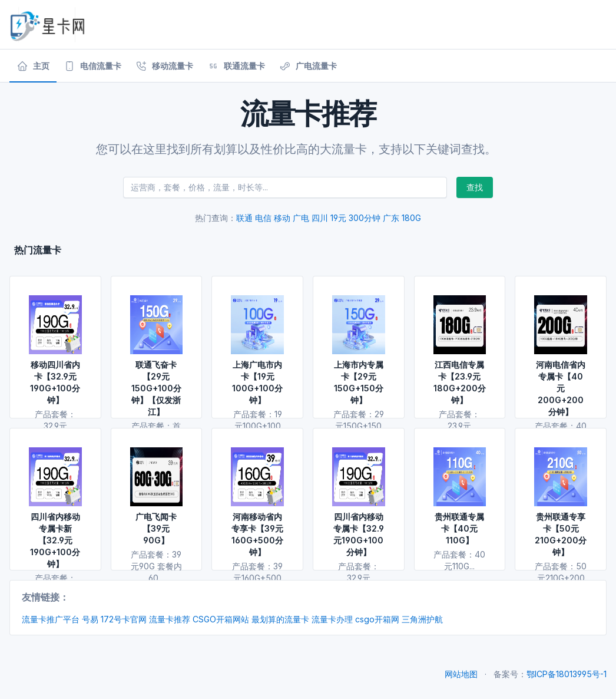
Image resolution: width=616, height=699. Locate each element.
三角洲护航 (422, 619)
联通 (244, 218)
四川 (320, 218)
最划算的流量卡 (280, 619)
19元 (338, 218)
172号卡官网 (124, 619)
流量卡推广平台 (51, 619)
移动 (282, 218)
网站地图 (461, 674)
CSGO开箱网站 (221, 619)
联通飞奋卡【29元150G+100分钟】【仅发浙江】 (156, 388)
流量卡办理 (332, 619)
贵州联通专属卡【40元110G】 (459, 528)
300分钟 (365, 218)
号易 (90, 619)
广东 (391, 218)
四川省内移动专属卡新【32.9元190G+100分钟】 (55, 540)
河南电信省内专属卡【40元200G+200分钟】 (561, 388)
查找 (475, 187)
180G (411, 218)
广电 (301, 218)
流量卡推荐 (170, 619)
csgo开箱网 (377, 619)
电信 (263, 218)
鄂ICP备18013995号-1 (567, 674)
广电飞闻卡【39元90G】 (156, 528)
